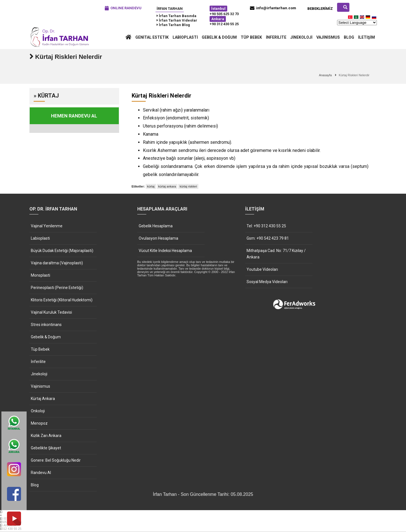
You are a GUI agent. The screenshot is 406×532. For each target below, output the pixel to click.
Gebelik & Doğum (219, 37)
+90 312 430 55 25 (224, 24)
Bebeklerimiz (320, 9)
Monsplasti (40, 276)
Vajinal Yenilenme (47, 226)
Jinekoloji (301, 37)
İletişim (366, 37)
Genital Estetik (152, 37)
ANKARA (203, 527)
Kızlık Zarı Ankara (46, 436)
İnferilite (276, 37)
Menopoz (39, 424)
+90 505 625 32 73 (224, 14)
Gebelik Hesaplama (156, 226)
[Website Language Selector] (357, 23)
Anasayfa (325, 75)
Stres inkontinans (46, 325)
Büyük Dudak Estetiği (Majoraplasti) (62, 251)
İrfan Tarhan (170, 9)
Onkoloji (38, 411)
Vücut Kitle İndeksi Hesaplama (165, 251)
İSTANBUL (203, 521)
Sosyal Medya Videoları (267, 282)
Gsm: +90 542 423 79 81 (268, 239)
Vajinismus (328, 37)
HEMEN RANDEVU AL (74, 116)
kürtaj (151, 187)
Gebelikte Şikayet (46, 448)
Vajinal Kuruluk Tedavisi (51, 313)
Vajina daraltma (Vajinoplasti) (57, 263)
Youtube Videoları (262, 270)
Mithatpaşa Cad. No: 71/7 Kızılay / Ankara (276, 254)
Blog (349, 37)
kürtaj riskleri (188, 187)
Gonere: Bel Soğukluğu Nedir (56, 461)
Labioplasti (185, 37)
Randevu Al (41, 473)
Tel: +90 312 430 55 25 (266, 226)
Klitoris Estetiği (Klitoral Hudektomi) (62, 300)
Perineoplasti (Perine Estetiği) (57, 288)
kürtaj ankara (167, 187)
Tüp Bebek (251, 37)
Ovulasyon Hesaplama (158, 239)
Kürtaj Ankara (43, 399)
